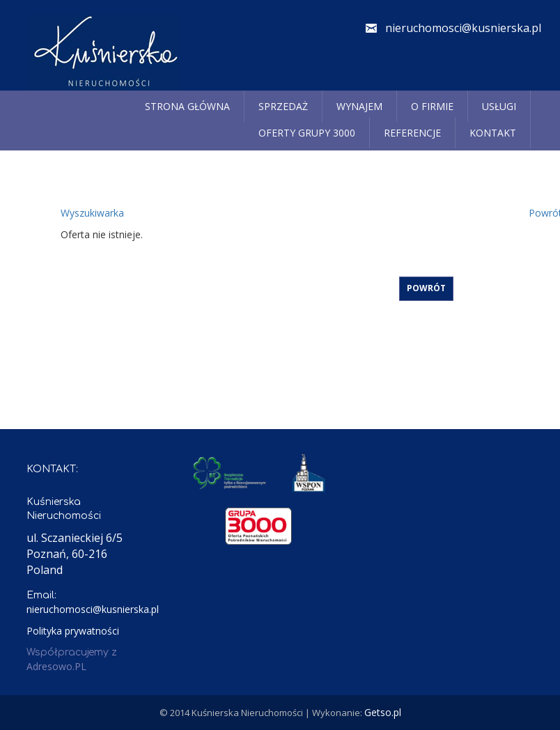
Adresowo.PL (56, 666)
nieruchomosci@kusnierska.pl (463, 28)
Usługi (499, 106)
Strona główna (187, 106)
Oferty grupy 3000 (307, 133)
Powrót (426, 288)
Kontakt (493, 133)
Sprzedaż (283, 106)
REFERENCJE (412, 133)
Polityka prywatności (73, 631)
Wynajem (359, 106)
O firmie (432, 106)
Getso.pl (383, 712)
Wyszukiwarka (92, 213)
